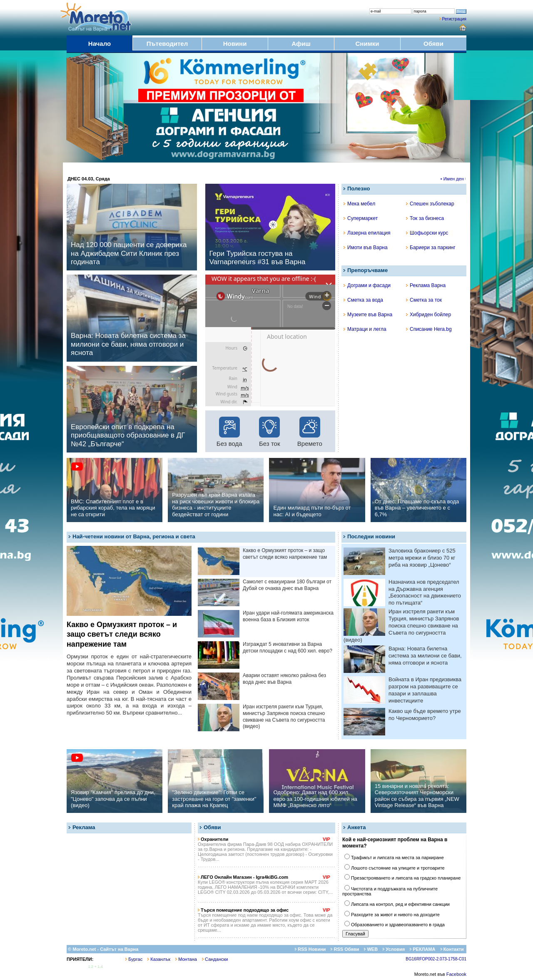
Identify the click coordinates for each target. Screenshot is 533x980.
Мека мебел (359, 204)
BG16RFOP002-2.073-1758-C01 (436, 959)
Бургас (134, 959)
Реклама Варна (426, 285)
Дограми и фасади (367, 285)
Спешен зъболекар (430, 204)
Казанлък (159, 959)
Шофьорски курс (427, 233)
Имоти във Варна (366, 247)
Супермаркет (361, 218)
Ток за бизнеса (425, 218)
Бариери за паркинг (431, 247)
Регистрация (454, 19)
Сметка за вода (363, 300)
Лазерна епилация (367, 233)
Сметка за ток (424, 300)
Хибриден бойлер (428, 315)
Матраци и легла (365, 329)
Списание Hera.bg (429, 329)
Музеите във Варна (368, 315)
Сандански (215, 959)
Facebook (456, 974)
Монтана (186, 959)
